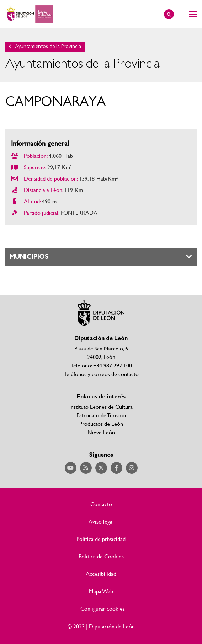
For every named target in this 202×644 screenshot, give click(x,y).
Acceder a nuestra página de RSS (86, 468)
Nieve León (101, 432)
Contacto (101, 504)
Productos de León (101, 423)
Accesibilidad (101, 574)
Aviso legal (101, 521)
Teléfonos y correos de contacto (101, 374)
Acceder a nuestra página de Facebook (116, 468)
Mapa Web (101, 591)
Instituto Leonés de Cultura (101, 406)
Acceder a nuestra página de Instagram (132, 468)
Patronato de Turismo (101, 415)
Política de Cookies (101, 556)
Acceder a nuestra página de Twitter (101, 468)
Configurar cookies (103, 608)
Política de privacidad (101, 539)
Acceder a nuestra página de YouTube (71, 468)
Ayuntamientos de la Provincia (48, 46)
